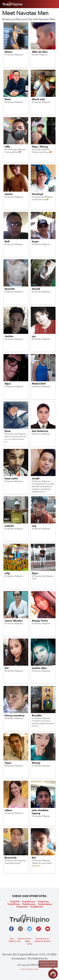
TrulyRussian (29, 904)
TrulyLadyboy (45, 904)
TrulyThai (15, 902)
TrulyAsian (43, 902)
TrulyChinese (29, 902)
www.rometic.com (30, 969)
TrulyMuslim (36, 907)
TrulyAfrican (14, 904)
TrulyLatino (22, 907)
